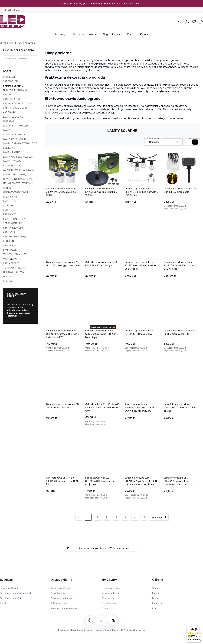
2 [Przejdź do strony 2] (97, 517)
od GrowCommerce (135, 630)
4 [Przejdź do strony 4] (116, 517)
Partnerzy (117, 34)
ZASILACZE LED (11, 263)
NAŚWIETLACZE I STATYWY (18, 183)
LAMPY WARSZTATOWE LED (18, 157)
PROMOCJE (9, 77)
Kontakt (130, 34)
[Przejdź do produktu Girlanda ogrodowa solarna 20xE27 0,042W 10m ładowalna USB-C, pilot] (142, 243)
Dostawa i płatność (60, 588)
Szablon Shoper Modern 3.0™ (110, 630)
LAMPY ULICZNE (12, 152)
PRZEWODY (9, 214)
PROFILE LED (10, 210)
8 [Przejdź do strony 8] (144, 517)
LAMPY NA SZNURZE (14, 134)
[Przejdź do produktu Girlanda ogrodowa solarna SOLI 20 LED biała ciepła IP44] (181, 311)
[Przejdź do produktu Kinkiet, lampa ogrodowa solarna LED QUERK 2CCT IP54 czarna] (181, 385)
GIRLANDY (8, 95)
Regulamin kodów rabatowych (66, 608)
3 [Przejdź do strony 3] (107, 517)
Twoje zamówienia (111, 588)
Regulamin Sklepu (9, 588)
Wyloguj (106, 608)
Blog (105, 34)
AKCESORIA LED (12, 99)
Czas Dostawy (58, 593)
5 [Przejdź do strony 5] (125, 517)
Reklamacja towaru (60, 603)
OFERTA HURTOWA (13, 272)
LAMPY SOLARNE (13, 86)
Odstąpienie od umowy (62, 598)
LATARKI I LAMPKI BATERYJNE (19, 170)
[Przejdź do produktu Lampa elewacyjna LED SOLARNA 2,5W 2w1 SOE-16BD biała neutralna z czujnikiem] (142, 458)
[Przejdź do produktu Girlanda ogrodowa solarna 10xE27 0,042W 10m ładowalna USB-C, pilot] (142, 169)
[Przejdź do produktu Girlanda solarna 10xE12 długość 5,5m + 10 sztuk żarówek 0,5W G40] (103, 385)
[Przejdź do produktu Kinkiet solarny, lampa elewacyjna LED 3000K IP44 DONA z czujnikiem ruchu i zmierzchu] (142, 385)
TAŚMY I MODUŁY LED (15, 254)
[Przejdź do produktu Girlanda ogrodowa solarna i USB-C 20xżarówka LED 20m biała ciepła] (103, 311)
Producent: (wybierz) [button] (17, 59)
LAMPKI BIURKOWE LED (15, 126)
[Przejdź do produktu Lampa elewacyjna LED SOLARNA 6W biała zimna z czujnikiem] (103, 458)
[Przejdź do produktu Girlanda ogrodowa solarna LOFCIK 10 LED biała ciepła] (142, 311)
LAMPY (7, 130)
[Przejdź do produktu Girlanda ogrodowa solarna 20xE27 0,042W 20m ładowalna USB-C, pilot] (181, 243)
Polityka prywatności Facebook (16, 593)
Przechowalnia (109, 603)
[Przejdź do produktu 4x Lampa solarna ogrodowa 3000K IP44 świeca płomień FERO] (63, 169)
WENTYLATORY (11, 259)
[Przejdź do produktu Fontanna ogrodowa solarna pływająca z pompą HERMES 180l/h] (103, 169)
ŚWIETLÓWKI (10, 250)
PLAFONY (8, 205)
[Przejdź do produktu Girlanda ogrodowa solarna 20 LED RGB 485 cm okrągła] (103, 243)
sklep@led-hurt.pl (12, 10)
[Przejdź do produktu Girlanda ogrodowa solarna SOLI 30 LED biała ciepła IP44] (63, 385)
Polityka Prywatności (10, 598)
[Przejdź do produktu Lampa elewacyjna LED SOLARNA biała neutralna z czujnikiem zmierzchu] (181, 458)
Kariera (142, 34)
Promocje (80, 34)
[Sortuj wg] (163, 142)
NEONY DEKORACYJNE (15, 90)
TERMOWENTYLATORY (15, 268)
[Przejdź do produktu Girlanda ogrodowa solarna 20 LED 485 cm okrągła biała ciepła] (63, 243)
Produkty (62, 34)
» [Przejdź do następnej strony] (159, 517)
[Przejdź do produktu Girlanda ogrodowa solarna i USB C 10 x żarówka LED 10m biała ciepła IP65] (63, 311)
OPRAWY (8, 188)
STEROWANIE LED (13, 223)
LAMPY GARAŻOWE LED (16, 139)
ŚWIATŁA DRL (10, 245)
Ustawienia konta (110, 593)
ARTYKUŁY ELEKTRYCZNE (17, 103)
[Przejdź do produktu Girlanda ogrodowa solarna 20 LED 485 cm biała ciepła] (181, 169)
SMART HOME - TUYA (15, 219)
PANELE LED (9, 201)
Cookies (4, 603)
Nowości (94, 34)
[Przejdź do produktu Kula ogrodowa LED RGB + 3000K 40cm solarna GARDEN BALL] (63, 458)
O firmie (156, 588)
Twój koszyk (108, 598)
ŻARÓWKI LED (11, 81)
